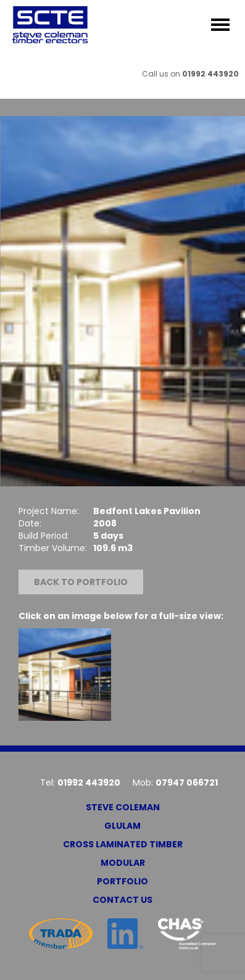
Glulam (122, 826)
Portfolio (122, 881)
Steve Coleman (123, 807)
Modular (123, 863)
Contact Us (122, 900)
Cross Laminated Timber (123, 844)
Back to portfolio (81, 582)
